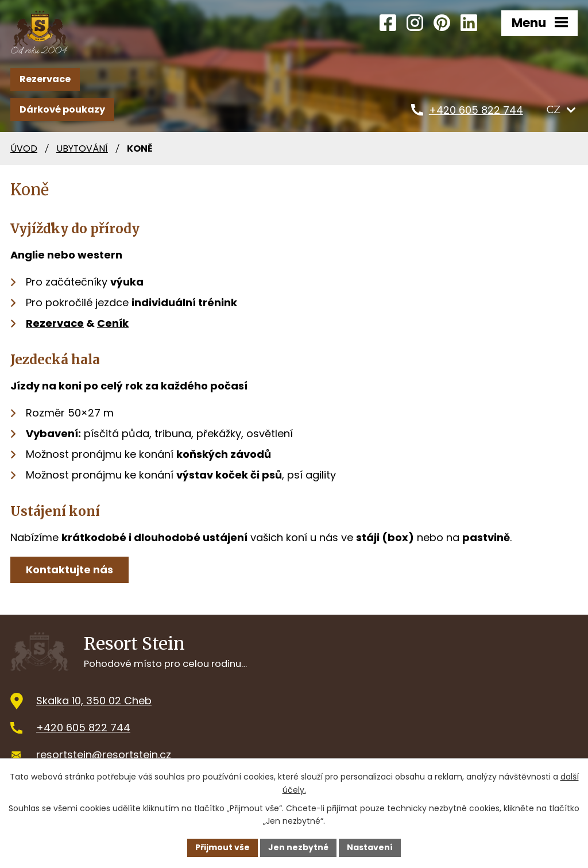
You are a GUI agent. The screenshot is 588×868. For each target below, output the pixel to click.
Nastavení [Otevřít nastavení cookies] (370, 847)
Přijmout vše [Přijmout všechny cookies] (223, 847)
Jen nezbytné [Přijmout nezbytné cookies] (298, 847)
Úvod (24, 148)
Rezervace (45, 79)
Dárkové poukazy (62, 109)
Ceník (113, 323)
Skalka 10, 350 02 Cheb (94, 701)
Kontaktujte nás (69, 570)
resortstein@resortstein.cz (104, 755)
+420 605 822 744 (83, 728)
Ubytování (82, 148)
